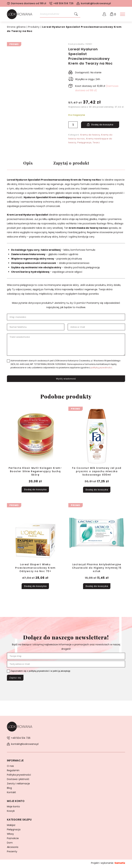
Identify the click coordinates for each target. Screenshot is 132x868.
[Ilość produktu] (73, 125)
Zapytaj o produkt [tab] (74, 163)
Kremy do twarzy (90, 135)
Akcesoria (13, 849)
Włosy (10, 835)
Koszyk (11, 812)
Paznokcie (13, 840)
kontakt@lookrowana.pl (96, 3)
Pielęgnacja (84, 142)
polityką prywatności (101, 368)
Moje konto (13, 808)
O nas (10, 767)
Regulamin (13, 772)
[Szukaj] (76, 14)
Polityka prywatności (19, 776)
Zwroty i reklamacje (18, 785)
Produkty (34, 27)
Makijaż (11, 827)
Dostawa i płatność (18, 781)
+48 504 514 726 (63, 3)
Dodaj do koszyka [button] (35, 490)
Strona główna (16, 27)
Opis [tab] (28, 163)
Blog (9, 789)
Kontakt (11, 794)
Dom (10, 844)
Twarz (96, 142)
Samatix (120, 864)
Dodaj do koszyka (103, 125)
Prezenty (12, 853)
